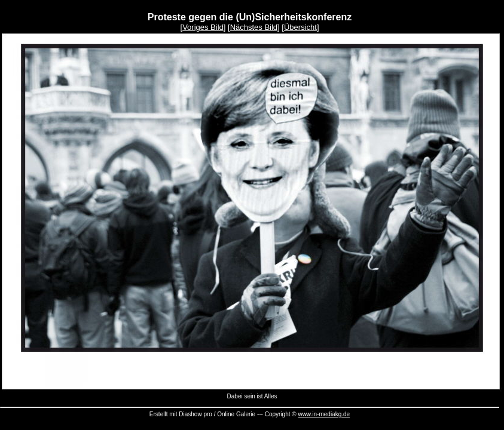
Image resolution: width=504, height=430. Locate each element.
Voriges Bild (203, 27)
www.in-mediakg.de (324, 414)
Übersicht (300, 27)
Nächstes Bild (254, 27)
